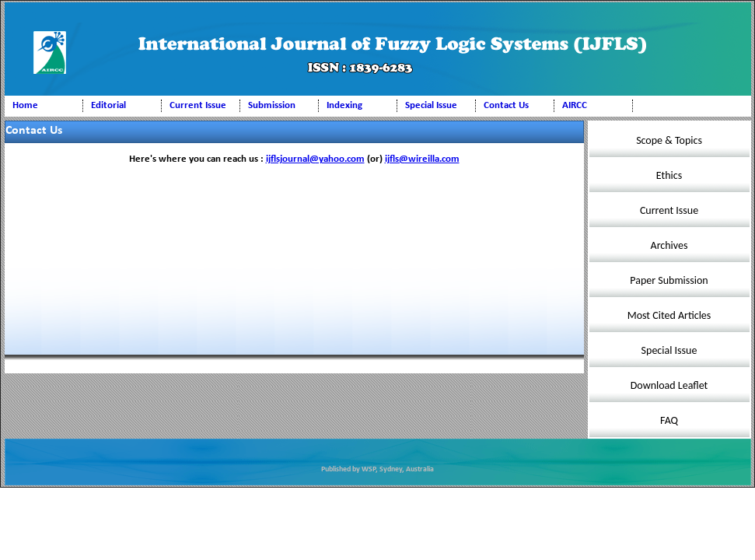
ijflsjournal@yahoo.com (315, 159)
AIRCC (575, 105)
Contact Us (506, 105)
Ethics (669, 175)
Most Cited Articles (669, 315)
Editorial (108, 105)
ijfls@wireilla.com (422, 159)
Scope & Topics (669, 140)
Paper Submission (669, 280)
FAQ (669, 420)
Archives (669, 245)
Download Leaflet (669, 385)
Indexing (344, 105)
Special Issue (431, 105)
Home (25, 105)
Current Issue (198, 105)
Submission (272, 105)
